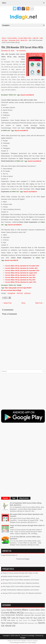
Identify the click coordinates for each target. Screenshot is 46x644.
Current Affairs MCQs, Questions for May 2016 (20, 280)
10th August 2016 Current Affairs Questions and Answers (21, 586)
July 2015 (19, 620)
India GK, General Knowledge (24, 635)
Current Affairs (12, 38)
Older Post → (40, 303)
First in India (28, 613)
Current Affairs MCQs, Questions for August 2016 (21, 273)
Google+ (27, 293)
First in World (37, 613)
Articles (4, 610)
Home (4, 38)
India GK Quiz (31, 618)
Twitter (19, 293)
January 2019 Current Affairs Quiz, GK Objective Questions (22, 593)
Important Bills (29, 615)
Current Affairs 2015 (37, 610)
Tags (14, 498)
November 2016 (14, 40)
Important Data (40, 615)
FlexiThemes (17, 641)
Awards (9, 610)
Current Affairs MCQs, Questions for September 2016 (22, 270)
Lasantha (35, 641)
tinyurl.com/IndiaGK (21, 130)
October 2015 (27, 620)
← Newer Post (7, 303)
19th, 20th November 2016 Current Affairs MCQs (22, 47)
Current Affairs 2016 (25, 38)
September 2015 (33, 623)
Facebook (11, 293)
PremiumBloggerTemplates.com (19, 642)
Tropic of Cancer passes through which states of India (20, 573)
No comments (21, 51)
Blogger (27, 559)
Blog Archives (24, 498)
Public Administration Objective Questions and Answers (21, 590)
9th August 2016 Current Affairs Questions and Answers (21, 580)
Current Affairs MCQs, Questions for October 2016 (21, 268)
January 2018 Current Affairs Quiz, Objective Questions (21, 583)
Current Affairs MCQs (12, 613)
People (34, 620)
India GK (36, 38)
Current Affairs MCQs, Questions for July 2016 (20, 275)
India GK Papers (18, 618)
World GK (24, 40)
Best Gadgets (32, 642)
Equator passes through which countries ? (16, 576)
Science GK (23, 623)
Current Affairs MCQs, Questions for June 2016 (20, 277)
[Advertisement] (24, 32)
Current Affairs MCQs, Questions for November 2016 (22, 266)
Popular (6, 498)
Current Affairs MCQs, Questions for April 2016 (21, 282)
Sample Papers (12, 623)
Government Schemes (14, 615)
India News (11, 620)
